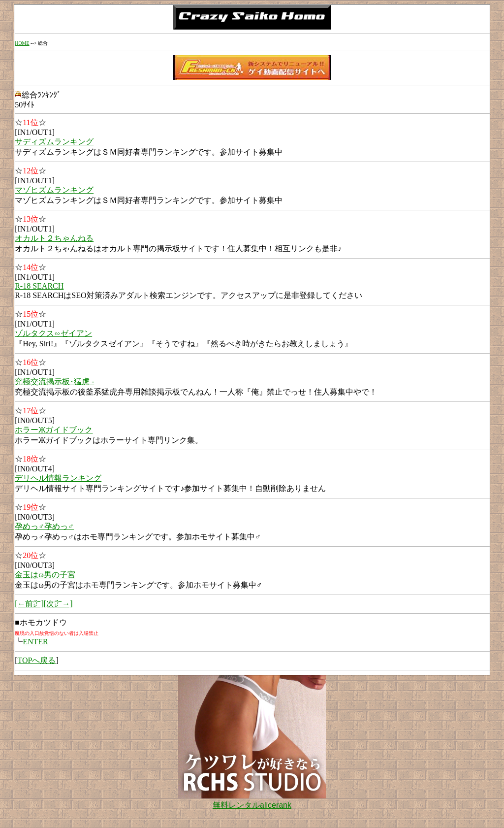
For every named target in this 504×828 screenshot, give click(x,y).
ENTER (35, 642)
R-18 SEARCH (39, 286)
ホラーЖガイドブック (54, 430)
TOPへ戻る (36, 660)
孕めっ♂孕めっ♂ (44, 526)
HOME (22, 43)
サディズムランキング (54, 142)
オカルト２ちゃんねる (54, 238)
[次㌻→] (58, 604)
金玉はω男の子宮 (45, 575)
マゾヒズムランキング (54, 190)
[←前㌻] (29, 604)
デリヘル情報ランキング (58, 478)
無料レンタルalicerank (252, 805)
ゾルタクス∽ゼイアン (53, 333)
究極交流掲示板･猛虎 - (54, 381)
